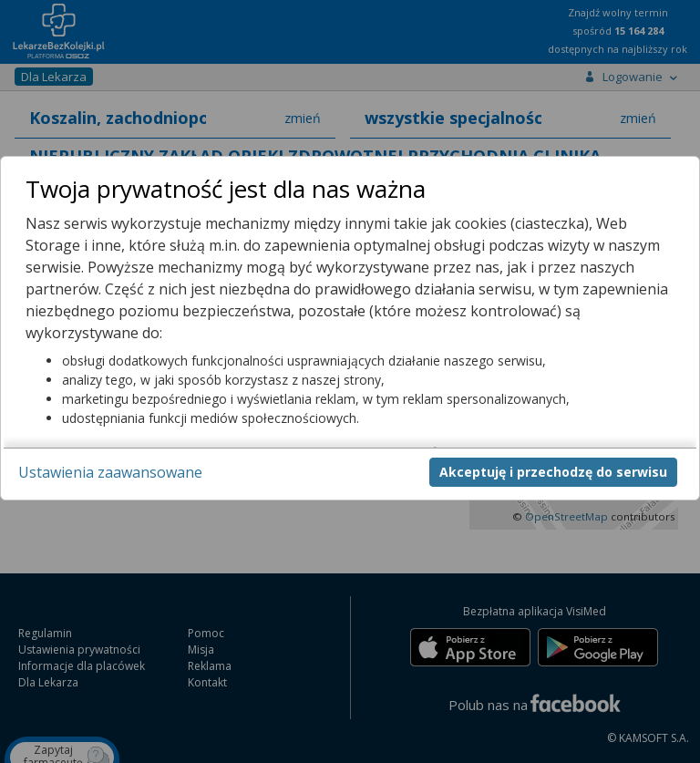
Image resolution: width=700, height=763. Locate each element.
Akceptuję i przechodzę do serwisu (553, 472)
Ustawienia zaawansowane (110, 472)
